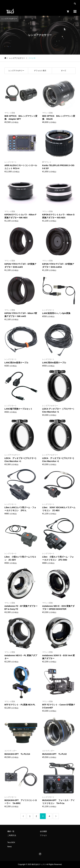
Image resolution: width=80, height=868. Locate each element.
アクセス (43, 835)
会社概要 (43, 831)
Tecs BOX (11, 842)
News (10, 847)
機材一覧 (11, 831)
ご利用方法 (12, 835)
